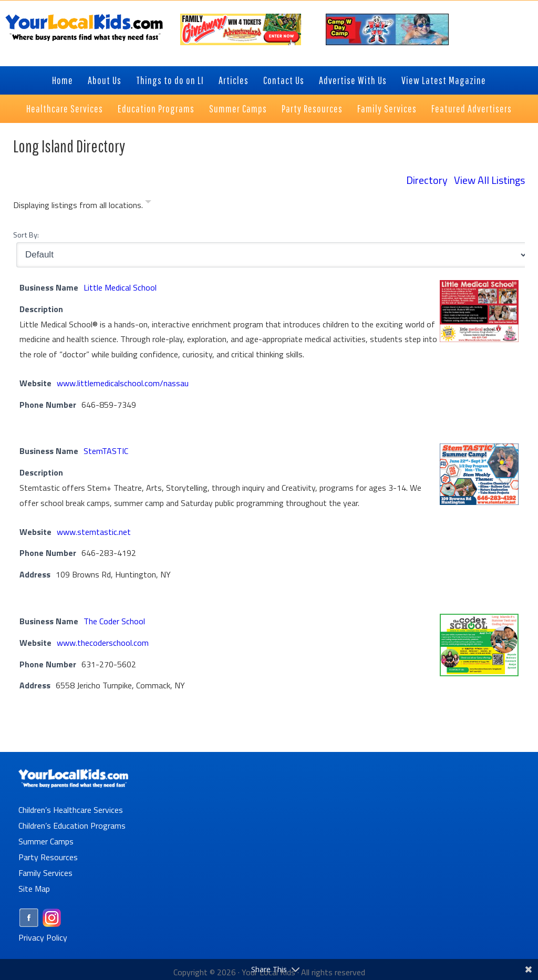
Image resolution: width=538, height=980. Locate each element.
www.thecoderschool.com (103, 643)
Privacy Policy (43, 937)
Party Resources (48, 857)
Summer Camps (46, 841)
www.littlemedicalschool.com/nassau (123, 383)
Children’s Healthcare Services (71, 810)
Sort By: (26, 235)
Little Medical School (120, 287)
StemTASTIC (106, 451)
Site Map (34, 889)
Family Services (45, 873)
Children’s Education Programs (72, 826)
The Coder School (114, 621)
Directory (427, 180)
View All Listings (489, 180)
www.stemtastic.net (94, 532)
